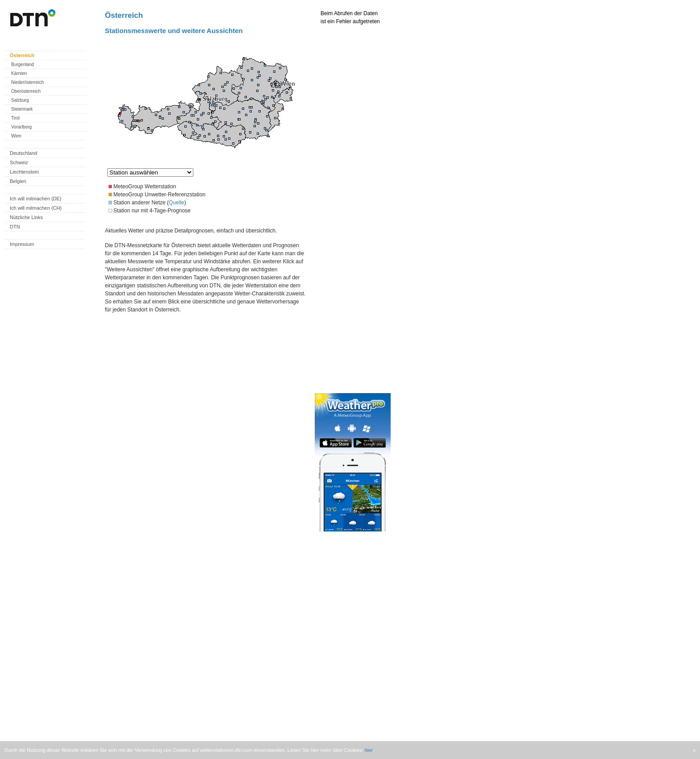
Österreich (22, 55)
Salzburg (20, 100)
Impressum (22, 244)
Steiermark (22, 109)
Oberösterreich (26, 91)
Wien (16, 136)
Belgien (18, 181)
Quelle (177, 203)
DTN (15, 227)
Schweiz (19, 162)
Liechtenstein (24, 172)
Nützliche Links (26, 217)
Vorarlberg (21, 127)
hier (369, 750)
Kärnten (19, 73)
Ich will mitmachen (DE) (36, 199)
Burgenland (23, 64)
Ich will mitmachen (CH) (36, 208)
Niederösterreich (27, 82)
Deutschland (23, 153)
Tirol (15, 118)
